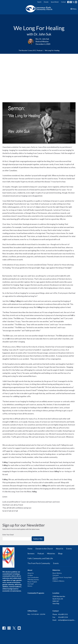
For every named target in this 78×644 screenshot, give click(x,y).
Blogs (60, 553)
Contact (63, 2)
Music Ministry (57, 573)
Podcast (41, 553)
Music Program (32, 582)
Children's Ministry (58, 581)
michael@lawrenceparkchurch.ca (67, 620)
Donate (46, 2)
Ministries (51, 553)
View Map (56, 603)
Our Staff (31, 584)
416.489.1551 (63, 614)
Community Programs (36, 593)
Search (39, 2)
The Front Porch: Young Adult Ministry (62, 578)
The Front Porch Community (39, 563)
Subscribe (38, 539)
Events (69, 549)
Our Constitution (33, 577)
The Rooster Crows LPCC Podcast (31, 50)
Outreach (56, 575)
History (30, 586)
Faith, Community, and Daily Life (40, 558)
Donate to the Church (44, 549)
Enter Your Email (8, 535)
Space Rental (55, 2)
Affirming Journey (33, 580)
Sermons (31, 553)
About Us (60, 549)
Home (30, 549)
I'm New (30, 575)
